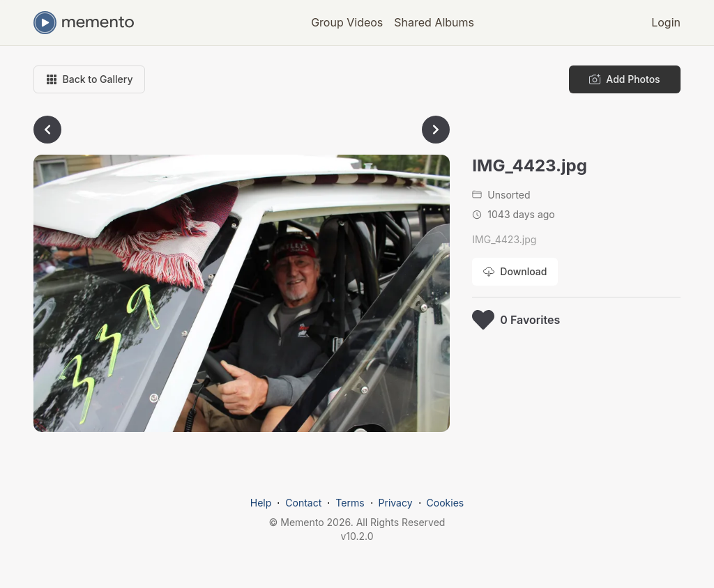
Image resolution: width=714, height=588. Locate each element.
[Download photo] (515, 272)
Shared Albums (434, 22)
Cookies (446, 503)
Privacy (396, 503)
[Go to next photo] (436, 130)
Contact (303, 503)
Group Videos (347, 22)
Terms (350, 503)
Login (666, 22)
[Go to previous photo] (47, 130)
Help (261, 503)
